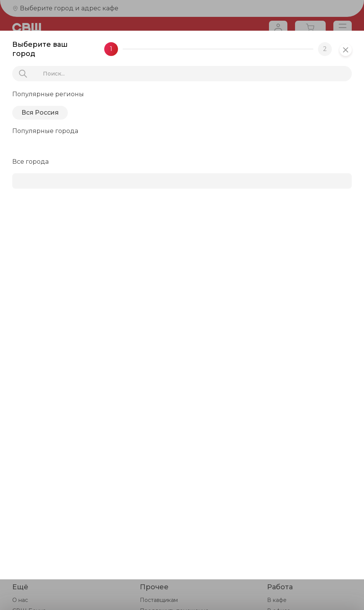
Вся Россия (40, 113)
